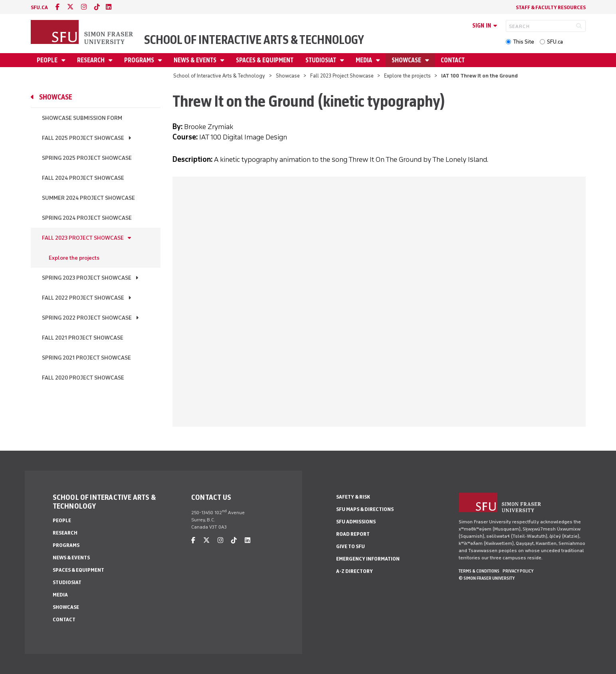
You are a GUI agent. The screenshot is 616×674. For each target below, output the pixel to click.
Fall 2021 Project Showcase (83, 338)
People (48, 60)
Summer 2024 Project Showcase (88, 198)
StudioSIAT (321, 60)
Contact (453, 60)
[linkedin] (109, 7)
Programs (140, 60)
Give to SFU (351, 546)
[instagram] (84, 7)
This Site (524, 42)
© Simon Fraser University (487, 578)
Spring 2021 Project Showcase (86, 358)
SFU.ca (555, 42)
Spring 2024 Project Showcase (87, 218)
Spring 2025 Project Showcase (87, 158)
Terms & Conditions (479, 571)
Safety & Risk (353, 497)
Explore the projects (407, 76)
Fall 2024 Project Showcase (83, 178)
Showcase (407, 60)
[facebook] (57, 7)
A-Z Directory (355, 571)
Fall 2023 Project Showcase (342, 76)
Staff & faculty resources (551, 7)
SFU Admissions (356, 522)
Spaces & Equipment (265, 60)
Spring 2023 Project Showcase (87, 278)
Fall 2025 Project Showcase (83, 138)
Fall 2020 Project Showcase (83, 378)
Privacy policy (518, 571)
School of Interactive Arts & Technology (254, 40)
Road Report (353, 534)
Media (364, 60)
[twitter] (70, 7)
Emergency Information (368, 559)
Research (91, 60)
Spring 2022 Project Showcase (87, 318)
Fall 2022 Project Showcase (83, 298)
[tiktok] (97, 7)
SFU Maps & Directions (365, 509)
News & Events (196, 60)
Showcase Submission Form (82, 118)
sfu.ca (39, 7)
